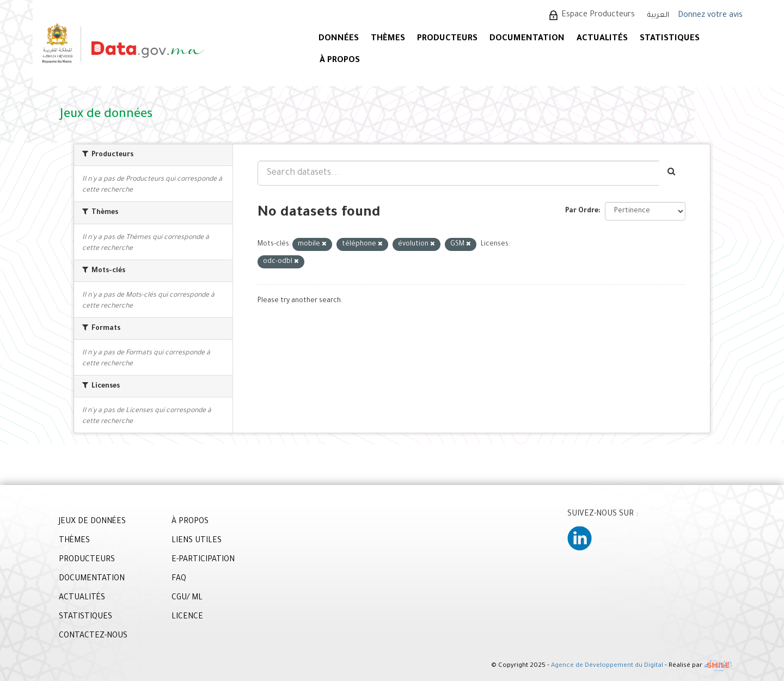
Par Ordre (582, 211)
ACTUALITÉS (602, 39)
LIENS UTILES (197, 541)
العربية (658, 16)
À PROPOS (340, 61)
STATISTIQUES (670, 39)
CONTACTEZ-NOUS (93, 636)
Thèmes (388, 39)
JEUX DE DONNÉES (92, 522)
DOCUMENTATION (527, 39)
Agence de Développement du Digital (607, 667)
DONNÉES (339, 39)
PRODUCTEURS (447, 39)
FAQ (179, 579)
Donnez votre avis (710, 16)
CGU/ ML (187, 598)
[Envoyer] (672, 173)
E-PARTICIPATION (203, 560)
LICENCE (187, 617)
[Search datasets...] (458, 173)
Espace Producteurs (598, 15)
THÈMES (74, 541)
